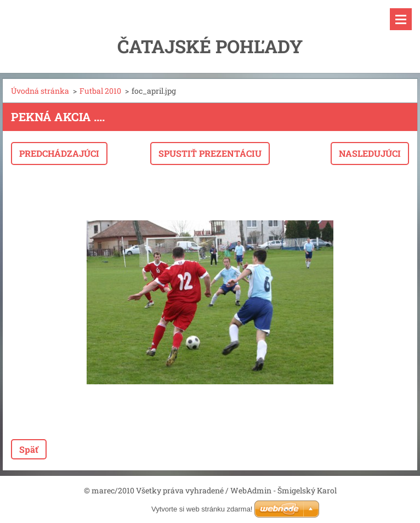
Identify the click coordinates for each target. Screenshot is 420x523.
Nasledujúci (370, 153)
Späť (29, 449)
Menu (401, 19)
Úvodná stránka (40, 91)
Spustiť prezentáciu (210, 153)
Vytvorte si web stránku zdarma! (202, 509)
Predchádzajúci (59, 153)
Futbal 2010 (100, 91)
